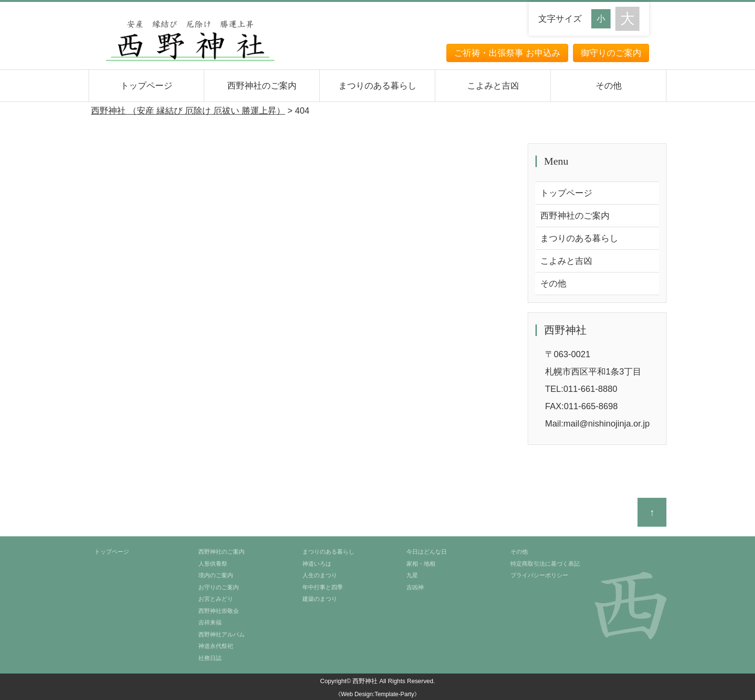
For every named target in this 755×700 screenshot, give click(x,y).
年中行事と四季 (323, 587)
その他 (609, 86)
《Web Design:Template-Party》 (377, 694)
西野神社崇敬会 (219, 611)
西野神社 (365, 681)
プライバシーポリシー (539, 575)
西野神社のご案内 (262, 86)
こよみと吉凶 (493, 86)
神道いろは (317, 564)
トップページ (146, 86)
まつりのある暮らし (377, 86)
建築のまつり (320, 599)
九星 (412, 575)
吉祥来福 (210, 622)
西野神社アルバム (221, 635)
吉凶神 (415, 587)
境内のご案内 (216, 575)
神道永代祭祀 (216, 646)
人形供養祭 (213, 564)
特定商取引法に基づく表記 (545, 564)
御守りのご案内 (611, 53)
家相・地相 (421, 564)
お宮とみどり (216, 599)
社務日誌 (210, 658)
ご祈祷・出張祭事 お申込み (507, 53)
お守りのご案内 (219, 587)
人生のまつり (320, 575)
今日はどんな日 (427, 552)
